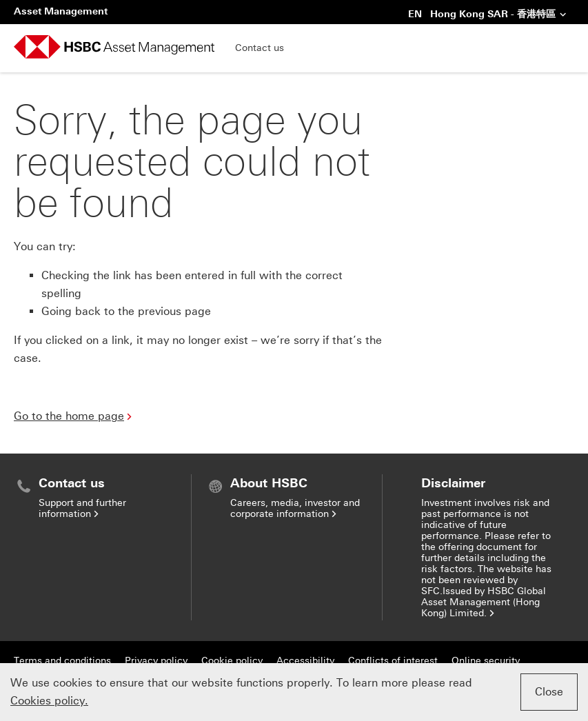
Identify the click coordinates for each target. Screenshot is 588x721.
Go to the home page (74, 416)
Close (549, 692)
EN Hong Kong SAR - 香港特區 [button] (488, 15)
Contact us (260, 48)
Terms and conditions (62, 661)
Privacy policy (156, 661)
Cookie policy (232, 661)
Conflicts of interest (393, 661)
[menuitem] (102, 498)
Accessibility (305, 661)
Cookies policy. (49, 701)
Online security (486, 661)
